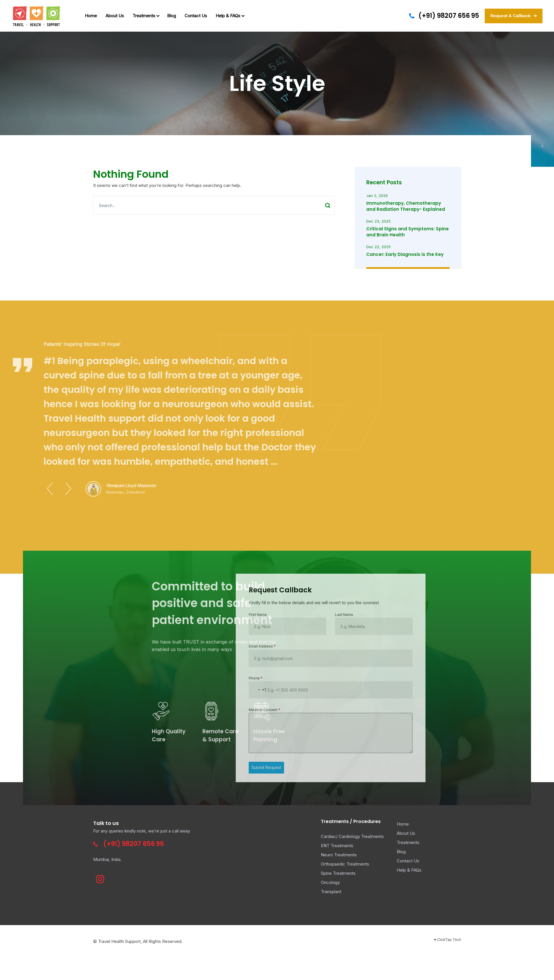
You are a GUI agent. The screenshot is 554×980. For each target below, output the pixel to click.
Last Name (208, 615)
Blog (171, 16)
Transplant (331, 892)
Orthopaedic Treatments (345, 864)
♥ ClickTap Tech (447, 940)
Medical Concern (129, 710)
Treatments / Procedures (351, 821)
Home (91, 16)
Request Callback (144, 590)
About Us (115, 16)
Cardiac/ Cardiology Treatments (352, 836)
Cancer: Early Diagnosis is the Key (405, 254)
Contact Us (196, 16)
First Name (122, 615)
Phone (120, 678)
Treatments (145, 16)
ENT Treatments (337, 846)
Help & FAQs (230, 16)
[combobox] (121, 690)
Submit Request (130, 767)
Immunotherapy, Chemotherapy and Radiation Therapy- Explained (406, 206)
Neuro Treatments (339, 855)
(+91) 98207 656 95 (449, 16)
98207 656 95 (143, 844)
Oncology (330, 882)
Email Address (126, 646)
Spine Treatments (338, 873)
